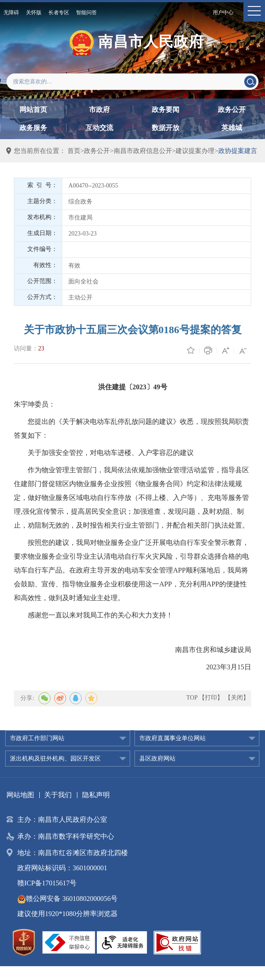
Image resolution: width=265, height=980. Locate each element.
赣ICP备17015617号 (47, 883)
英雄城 (232, 128)
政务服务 (33, 128)
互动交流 (99, 128)
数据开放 (166, 128)
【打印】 (211, 698)
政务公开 (232, 110)
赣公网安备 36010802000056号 (67, 899)
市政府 (99, 110)
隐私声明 (96, 795)
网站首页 (33, 110)
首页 (74, 151)
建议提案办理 (195, 151)
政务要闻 (166, 110)
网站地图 (20, 795)
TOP (192, 698)
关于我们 (58, 795)
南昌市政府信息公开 (143, 151)
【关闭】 (237, 698)
